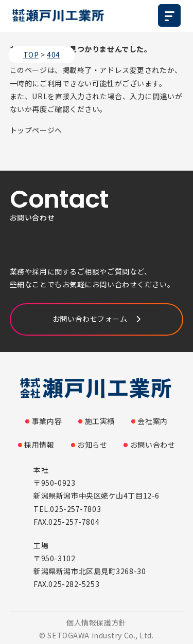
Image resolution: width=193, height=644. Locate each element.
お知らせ (92, 445)
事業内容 (47, 421)
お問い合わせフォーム (90, 319)
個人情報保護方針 (96, 622)
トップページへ (36, 130)
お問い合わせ (153, 445)
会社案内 (152, 421)
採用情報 (39, 445)
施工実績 (100, 421)
